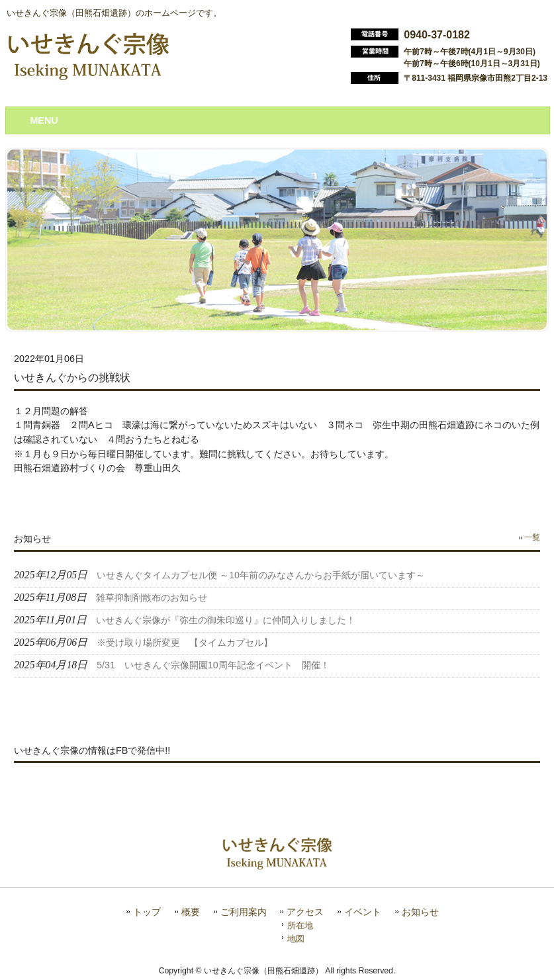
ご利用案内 (244, 912)
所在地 (300, 925)
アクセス (305, 912)
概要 (191, 912)
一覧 (532, 537)
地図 (296, 939)
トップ (147, 912)
